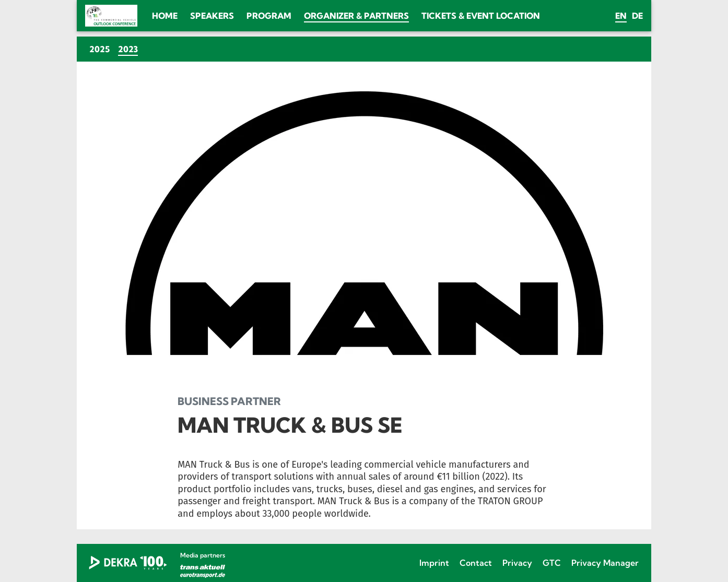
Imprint (434, 563)
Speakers (212, 16)
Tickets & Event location (481, 16)
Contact (476, 563)
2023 (130, 49)
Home (165, 16)
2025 (99, 49)
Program (269, 16)
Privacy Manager (605, 563)
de (637, 16)
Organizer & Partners (356, 16)
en (621, 16)
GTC (552, 563)
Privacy (517, 563)
